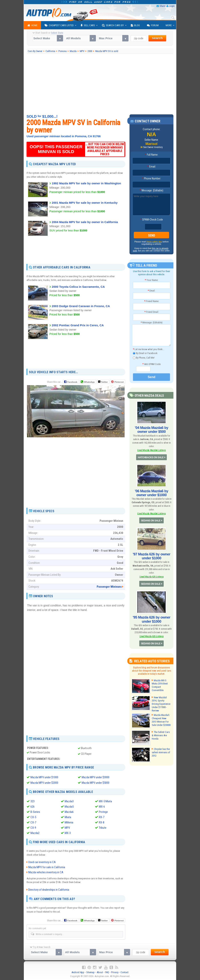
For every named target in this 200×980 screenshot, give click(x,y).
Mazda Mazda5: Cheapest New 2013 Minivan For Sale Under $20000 (161, 720)
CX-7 (33, 822)
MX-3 (68, 833)
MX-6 (102, 807)
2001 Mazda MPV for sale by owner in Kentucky (85, 203)
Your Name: (151, 280)
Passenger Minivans (109, 587)
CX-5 (33, 817)
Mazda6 (69, 812)
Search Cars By (113, 25)
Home (32, 25)
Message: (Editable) (151, 190)
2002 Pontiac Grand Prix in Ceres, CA (78, 325)
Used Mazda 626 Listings (152, 577)
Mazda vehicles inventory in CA (46, 872)
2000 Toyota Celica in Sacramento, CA (78, 287)
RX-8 (102, 822)
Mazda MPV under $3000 (96, 777)
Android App (78, 972)
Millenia (69, 822)
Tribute (103, 828)
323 (33, 801)
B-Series (35, 812)
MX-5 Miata (105, 801)
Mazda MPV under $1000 (44, 777)
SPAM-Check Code (152, 220)
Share (162, 6)
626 (33, 807)
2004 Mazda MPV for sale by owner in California (85, 222)
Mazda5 (69, 807)
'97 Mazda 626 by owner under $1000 (152, 556)
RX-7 (102, 817)
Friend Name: (152, 301)
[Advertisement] (100, 84)
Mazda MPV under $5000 (96, 783)
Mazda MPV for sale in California (47, 867)
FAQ (107, 972)
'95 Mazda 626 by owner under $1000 (152, 619)
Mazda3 (69, 801)
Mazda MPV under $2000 (44, 783)
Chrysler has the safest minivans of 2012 (161, 752)
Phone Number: (151, 178)
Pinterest (119, 382)
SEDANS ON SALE (151, 521)
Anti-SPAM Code (151, 364)
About (100, 972)
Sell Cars (88, 25)
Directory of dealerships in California (49, 890)
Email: (152, 167)
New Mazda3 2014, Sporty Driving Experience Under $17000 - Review (161, 704)
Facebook (72, 382)
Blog (135, 25)
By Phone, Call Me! (144, 358)
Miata (68, 817)
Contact (125, 972)
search (157, 38)
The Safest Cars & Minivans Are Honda (161, 735)
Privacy (115, 972)
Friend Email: (152, 312)
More (169, 25)
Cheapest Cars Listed (59, 25)
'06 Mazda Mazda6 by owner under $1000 (151, 493)
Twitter (103, 382)
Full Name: (152, 155)
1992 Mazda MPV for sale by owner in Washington (86, 183)
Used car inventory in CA (42, 862)
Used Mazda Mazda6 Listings (152, 450)
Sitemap (90, 972)
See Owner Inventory (153, 147)
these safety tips (154, 242)
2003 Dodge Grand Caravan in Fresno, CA (81, 306)
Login (172, 6)
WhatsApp (89, 382)
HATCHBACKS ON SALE (151, 457)
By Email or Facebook (145, 353)
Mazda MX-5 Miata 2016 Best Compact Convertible (160, 685)
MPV (67, 828)
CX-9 (33, 828)
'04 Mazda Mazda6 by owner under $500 (151, 430)
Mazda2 (35, 833)
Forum (153, 25)
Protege (103, 812)
